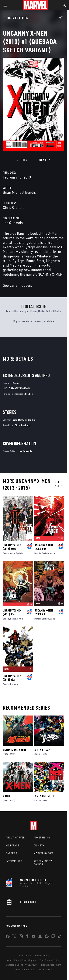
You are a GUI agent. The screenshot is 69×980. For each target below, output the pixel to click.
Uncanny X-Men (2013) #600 (12, 547)
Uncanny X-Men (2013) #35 (44, 547)
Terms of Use (25, 955)
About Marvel (15, 838)
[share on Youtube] (34, 937)
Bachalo (19, 553)
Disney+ (39, 845)
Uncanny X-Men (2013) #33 (44, 612)
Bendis (6, 553)
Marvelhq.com (43, 853)
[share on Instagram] (21, 937)
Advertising (42, 838)
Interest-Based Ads (24, 969)
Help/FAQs (13, 845)
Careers (11, 853)
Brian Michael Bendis (19, 192)
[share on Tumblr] (27, 937)
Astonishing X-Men (14, 750)
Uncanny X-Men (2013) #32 (12, 678)
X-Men (6, 796)
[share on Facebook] (8, 937)
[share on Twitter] (14, 937)
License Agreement (51, 965)
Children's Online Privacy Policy (22, 965)
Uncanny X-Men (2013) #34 (12, 612)
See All (59, 484)
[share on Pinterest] (47, 937)
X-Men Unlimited (44, 796)
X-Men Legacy (42, 750)
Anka (12, 553)
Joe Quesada (13, 223)
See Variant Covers (17, 285)
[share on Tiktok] (60, 937)
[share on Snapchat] (40, 937)
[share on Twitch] (53, 937)
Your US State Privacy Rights (21, 960)
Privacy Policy (42, 955)
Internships (14, 861)
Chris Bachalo (14, 207)
